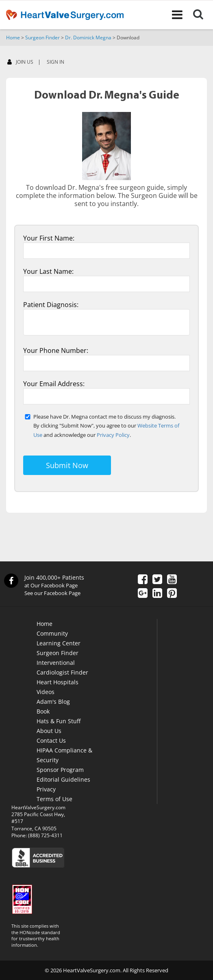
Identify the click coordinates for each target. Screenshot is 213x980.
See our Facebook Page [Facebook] (52, 593)
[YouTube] (172, 580)
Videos (46, 692)
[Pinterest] (172, 594)
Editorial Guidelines (63, 779)
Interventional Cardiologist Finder (62, 667)
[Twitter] (157, 580)
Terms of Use (54, 799)
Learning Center (59, 643)
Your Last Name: (48, 271)
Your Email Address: (54, 384)
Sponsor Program (60, 770)
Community (52, 633)
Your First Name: (49, 238)
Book (43, 711)
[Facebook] (143, 580)
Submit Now (67, 465)
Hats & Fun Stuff (59, 721)
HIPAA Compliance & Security (64, 755)
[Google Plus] (143, 594)
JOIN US (20, 62)
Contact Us (51, 740)
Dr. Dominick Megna (88, 38)
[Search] (203, 15)
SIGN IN (55, 62)
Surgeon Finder (42, 38)
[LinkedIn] (157, 594)
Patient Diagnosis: (51, 305)
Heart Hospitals (58, 682)
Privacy (46, 789)
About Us (49, 731)
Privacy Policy (113, 435)
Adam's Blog (53, 702)
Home (13, 38)
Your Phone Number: (56, 350)
